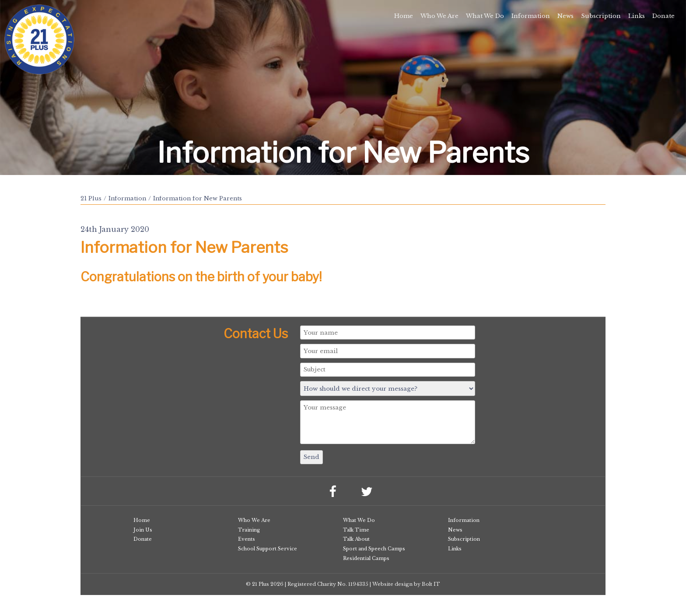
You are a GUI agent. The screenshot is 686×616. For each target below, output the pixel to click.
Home (404, 16)
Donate (663, 16)
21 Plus (91, 198)
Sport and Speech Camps (374, 549)
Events (247, 539)
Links (637, 16)
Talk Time (356, 530)
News (565, 16)
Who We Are (439, 16)
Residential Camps (366, 558)
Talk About (356, 539)
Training (249, 530)
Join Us (143, 530)
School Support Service (268, 549)
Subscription (601, 16)
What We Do (485, 16)
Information (531, 16)
